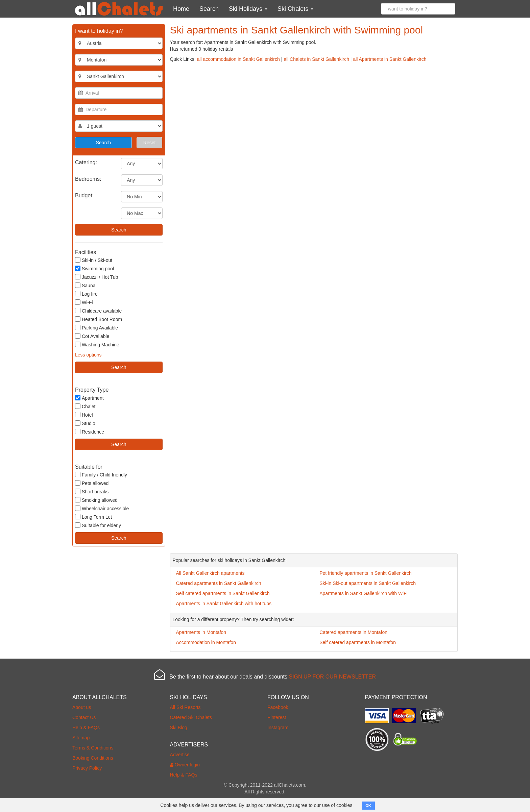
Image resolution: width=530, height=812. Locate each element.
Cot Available (92, 336)
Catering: (86, 162)
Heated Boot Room (99, 319)
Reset (150, 143)
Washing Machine (97, 345)
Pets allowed (92, 483)
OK (368, 806)
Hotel (84, 415)
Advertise (180, 755)
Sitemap (81, 738)
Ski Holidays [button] (248, 9)
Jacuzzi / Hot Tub (97, 277)
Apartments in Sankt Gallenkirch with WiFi (364, 593)
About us (82, 707)
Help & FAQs (86, 728)
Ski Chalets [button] (295, 9)
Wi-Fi (84, 302)
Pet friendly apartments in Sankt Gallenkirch (365, 573)
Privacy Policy (87, 768)
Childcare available (98, 311)
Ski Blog (179, 728)
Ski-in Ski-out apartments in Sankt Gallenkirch (368, 583)
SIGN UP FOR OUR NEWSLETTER (332, 677)
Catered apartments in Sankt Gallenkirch (219, 583)
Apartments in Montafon (201, 632)
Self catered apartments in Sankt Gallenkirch (223, 593)
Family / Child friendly (101, 475)
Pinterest (277, 717)
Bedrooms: (88, 179)
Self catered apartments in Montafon (358, 642)
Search (209, 9)
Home (181, 9)
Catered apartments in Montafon (353, 632)
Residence (90, 432)
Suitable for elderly (98, 525)
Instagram (278, 728)
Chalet (85, 406)
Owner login (185, 765)
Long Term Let (93, 517)
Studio (85, 423)
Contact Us (84, 717)
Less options (88, 355)
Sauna (85, 285)
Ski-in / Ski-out (94, 260)
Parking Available (97, 328)
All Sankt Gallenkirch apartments (210, 573)
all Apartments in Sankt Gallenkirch (390, 59)
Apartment (89, 398)
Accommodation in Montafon (206, 642)
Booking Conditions (93, 758)
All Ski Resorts (185, 707)
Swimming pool (94, 268)
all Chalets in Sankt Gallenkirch (316, 59)
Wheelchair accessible (102, 508)
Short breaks (92, 491)
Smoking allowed (96, 500)
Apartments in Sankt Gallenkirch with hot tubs (224, 604)
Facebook (278, 707)
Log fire (86, 294)
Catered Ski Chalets (191, 717)
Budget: (84, 195)
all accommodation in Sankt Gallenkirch (238, 59)
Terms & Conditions (93, 748)
